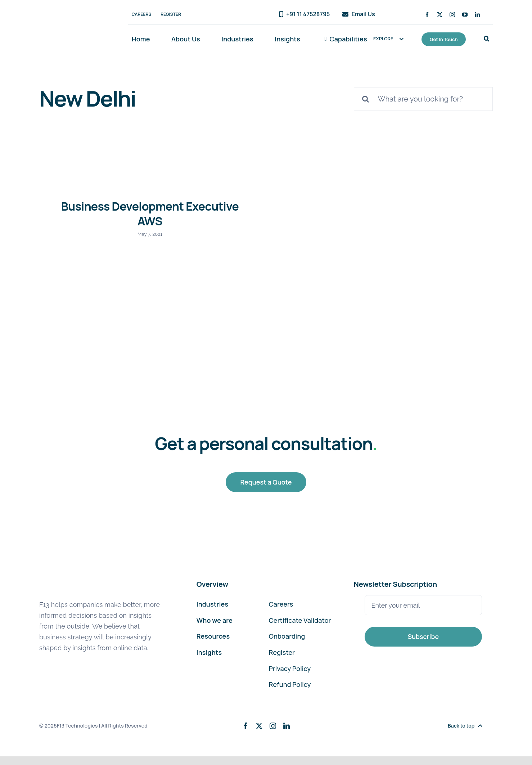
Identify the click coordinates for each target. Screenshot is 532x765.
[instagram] (452, 15)
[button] (486, 39)
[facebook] (427, 15)
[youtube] (465, 15)
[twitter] (440, 15)
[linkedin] (477, 15)
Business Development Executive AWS (150, 214)
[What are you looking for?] (423, 99)
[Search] (366, 99)
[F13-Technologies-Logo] (70, 15)
